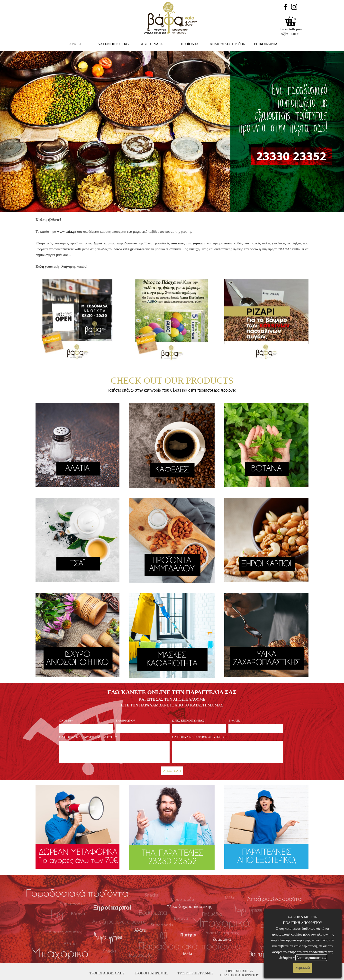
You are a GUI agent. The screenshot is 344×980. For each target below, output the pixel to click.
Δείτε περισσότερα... (311, 958)
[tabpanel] (172, 243)
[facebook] (286, 7)
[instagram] (294, 7)
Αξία (284, 34)
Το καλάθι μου (291, 29)
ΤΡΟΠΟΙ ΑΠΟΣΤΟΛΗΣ (107, 973)
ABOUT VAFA (152, 44)
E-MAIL (234, 720)
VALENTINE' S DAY (114, 44)
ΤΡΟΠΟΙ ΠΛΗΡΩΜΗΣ (151, 973)
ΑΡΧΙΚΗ (76, 44)
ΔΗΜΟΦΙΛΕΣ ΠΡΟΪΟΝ (228, 44)
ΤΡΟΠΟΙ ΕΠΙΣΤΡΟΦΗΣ (196, 973)
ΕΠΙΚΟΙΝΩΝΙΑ (266, 44)
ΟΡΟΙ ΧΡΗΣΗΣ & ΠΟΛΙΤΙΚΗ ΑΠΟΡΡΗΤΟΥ (240, 973)
